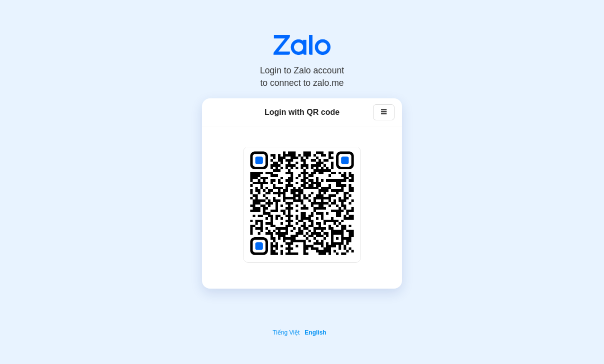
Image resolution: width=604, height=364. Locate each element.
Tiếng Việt (286, 333)
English (315, 333)
